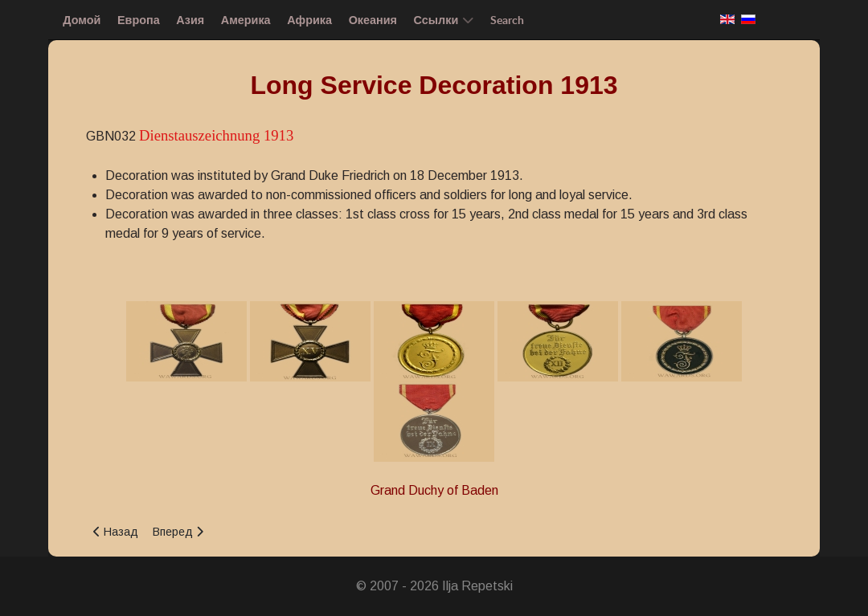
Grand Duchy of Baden (434, 490)
